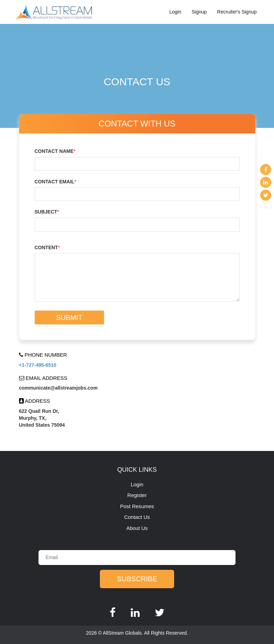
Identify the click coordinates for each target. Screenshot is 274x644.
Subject (47, 212)
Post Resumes (137, 506)
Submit (69, 317)
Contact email (55, 182)
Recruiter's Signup (237, 12)
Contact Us (137, 517)
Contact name (55, 151)
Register (137, 495)
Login (175, 12)
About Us (137, 528)
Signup (199, 12)
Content (47, 247)
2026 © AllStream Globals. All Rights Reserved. (137, 633)
